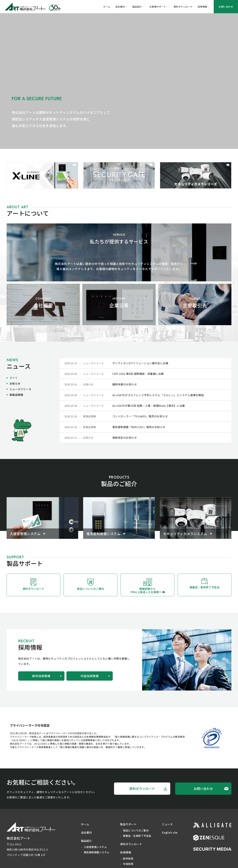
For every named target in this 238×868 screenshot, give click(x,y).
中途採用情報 (95, 678)
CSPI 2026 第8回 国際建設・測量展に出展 (138, 374)
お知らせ (14, 384)
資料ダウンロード (148, 791)
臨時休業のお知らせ (125, 385)
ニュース (167, 827)
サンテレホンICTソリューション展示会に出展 (140, 363)
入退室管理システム (95, 849)
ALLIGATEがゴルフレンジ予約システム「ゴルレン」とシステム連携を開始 (158, 395)
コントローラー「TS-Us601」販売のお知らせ (140, 417)
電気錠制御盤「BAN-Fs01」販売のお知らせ (139, 428)
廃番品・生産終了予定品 (137, 838)
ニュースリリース (19, 389)
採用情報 (126, 855)
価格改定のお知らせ (125, 438)
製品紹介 (86, 843)
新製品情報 (15, 395)
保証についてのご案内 (136, 833)
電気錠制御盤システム (97, 855)
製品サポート (128, 827)
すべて (12, 378)
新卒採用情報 (47, 678)
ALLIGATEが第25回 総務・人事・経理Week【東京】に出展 (149, 406)
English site (170, 835)
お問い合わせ (226, 7)
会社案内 (86, 835)
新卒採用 (128, 861)
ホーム (85, 827)
